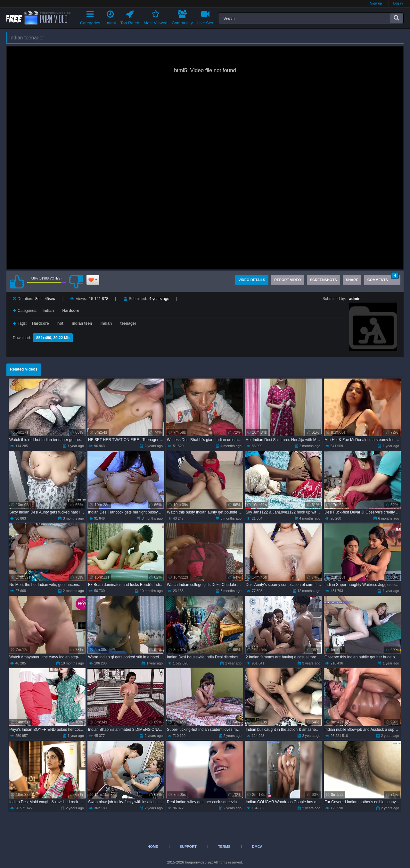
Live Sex (205, 17)
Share (352, 280)
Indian (48, 311)
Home (153, 847)
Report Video (287, 280)
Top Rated (130, 17)
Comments (383, 278)
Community (182, 17)
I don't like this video (76, 282)
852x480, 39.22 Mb (53, 338)
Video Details (252, 280)
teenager (128, 323)
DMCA (257, 847)
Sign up (376, 3)
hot (60, 323)
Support (188, 847)
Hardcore (71, 311)
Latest (110, 17)
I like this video (17, 282)
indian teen (82, 323)
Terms (224, 847)
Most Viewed (155, 17)
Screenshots (324, 280)
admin (355, 299)
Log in (398, 3)
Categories (90, 17)
